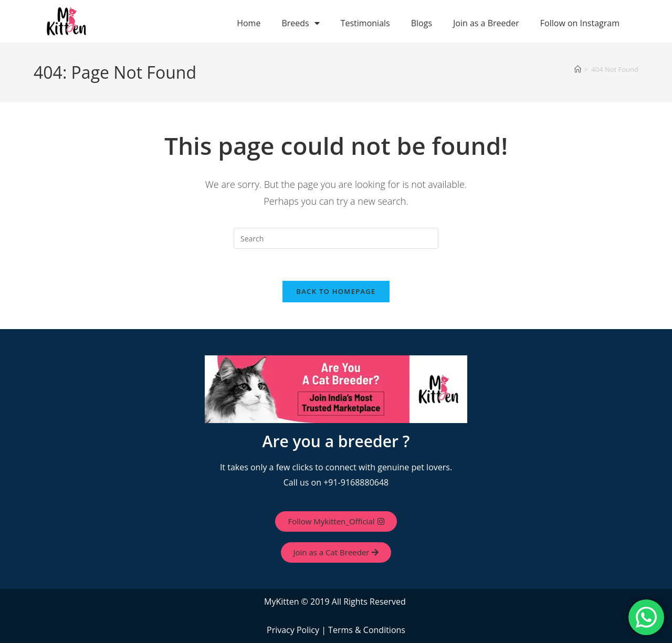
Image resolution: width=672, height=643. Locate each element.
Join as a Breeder (486, 23)
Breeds (300, 23)
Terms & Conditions (367, 630)
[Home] (578, 69)
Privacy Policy (293, 630)
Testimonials (365, 23)
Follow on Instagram (580, 23)
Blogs (422, 23)
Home (249, 23)
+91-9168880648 (356, 482)
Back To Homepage (336, 291)
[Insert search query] (336, 238)
